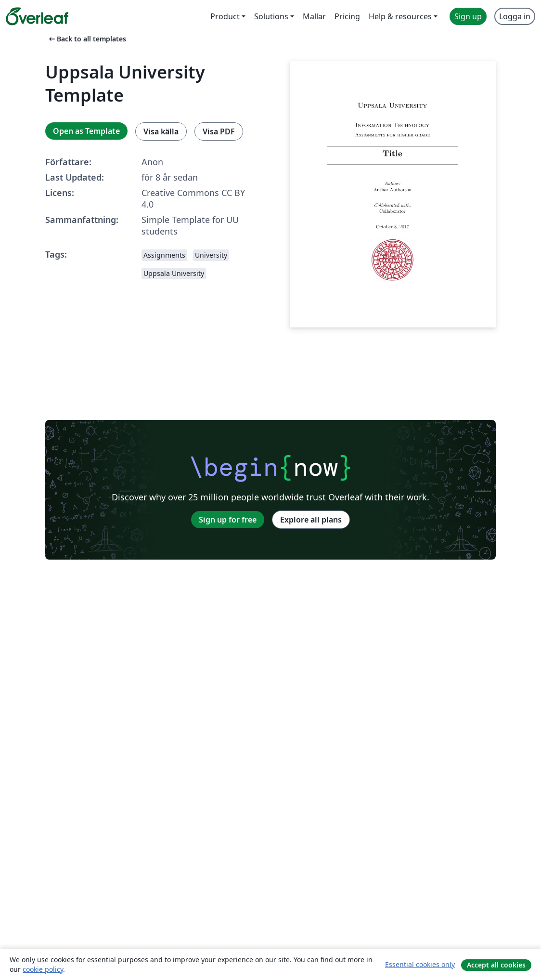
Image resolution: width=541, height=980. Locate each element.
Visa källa (161, 131)
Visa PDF (219, 131)
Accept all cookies (496, 965)
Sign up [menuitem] (468, 16)
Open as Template (86, 131)
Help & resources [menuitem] (400, 16)
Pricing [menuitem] (347, 16)
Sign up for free (228, 520)
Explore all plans (311, 520)
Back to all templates (87, 39)
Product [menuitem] (225, 16)
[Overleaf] (37, 16)
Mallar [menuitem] (314, 16)
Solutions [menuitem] (271, 16)
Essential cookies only (420, 964)
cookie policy (43, 969)
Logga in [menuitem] (515, 16)
